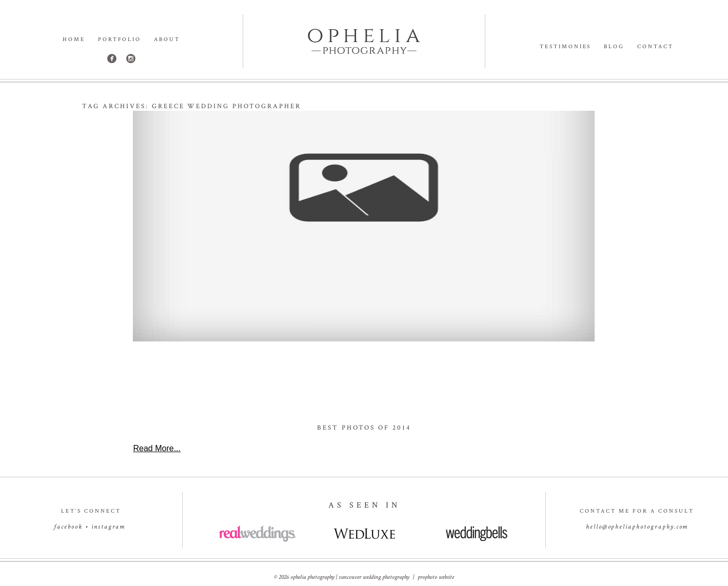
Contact (655, 47)
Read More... (156, 448)
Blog (614, 47)
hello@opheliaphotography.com (637, 527)
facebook (68, 527)
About (167, 40)
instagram (109, 527)
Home (74, 40)
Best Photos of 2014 (364, 428)
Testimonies (566, 47)
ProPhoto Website (436, 577)
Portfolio (120, 40)
